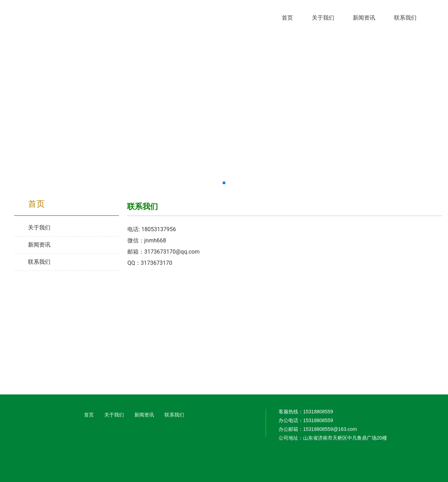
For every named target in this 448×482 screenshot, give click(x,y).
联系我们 (174, 415)
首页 (89, 415)
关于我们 (114, 415)
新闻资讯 (144, 415)
